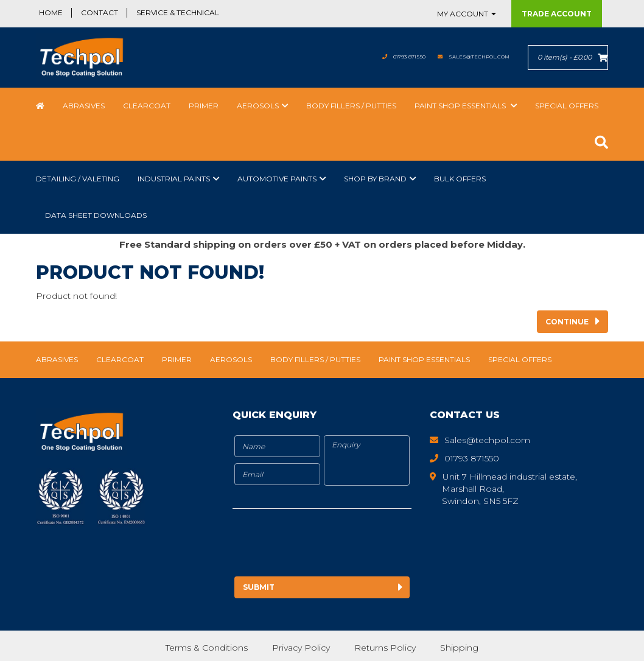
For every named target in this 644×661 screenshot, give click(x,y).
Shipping (460, 646)
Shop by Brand (375, 179)
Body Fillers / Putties (351, 106)
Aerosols (258, 106)
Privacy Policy (301, 646)
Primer (204, 106)
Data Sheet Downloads (96, 215)
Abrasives (84, 106)
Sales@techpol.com (465, 56)
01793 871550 (372, 56)
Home (51, 12)
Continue (567, 322)
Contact (100, 12)
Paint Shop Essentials (461, 106)
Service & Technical (178, 12)
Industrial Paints (174, 179)
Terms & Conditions (206, 646)
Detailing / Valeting (78, 179)
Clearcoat (147, 106)
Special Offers (567, 106)
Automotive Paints (277, 179)
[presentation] (334, 545)
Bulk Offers (460, 179)
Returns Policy (386, 646)
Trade (557, 14)
